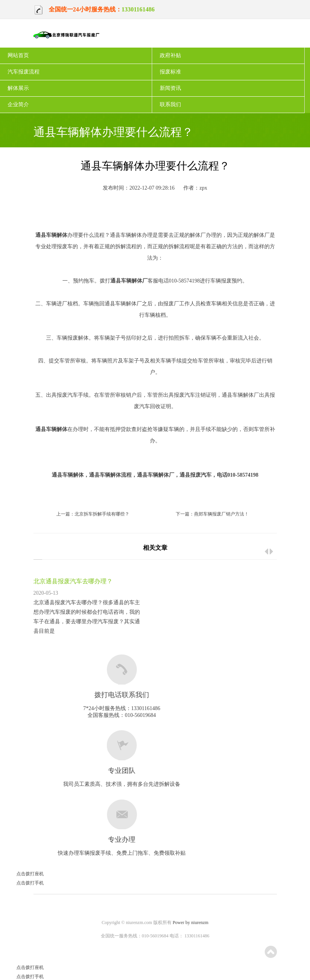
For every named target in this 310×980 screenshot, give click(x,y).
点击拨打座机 (22, 874)
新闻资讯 (170, 88)
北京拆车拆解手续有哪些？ (102, 514)
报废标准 (170, 72)
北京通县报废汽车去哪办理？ (73, 581)
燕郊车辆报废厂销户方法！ (221, 514)
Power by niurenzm (191, 923)
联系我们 (170, 105)
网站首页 (18, 55)
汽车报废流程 (24, 72)
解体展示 (18, 88)
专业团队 (122, 771)
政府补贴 (170, 55)
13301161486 (138, 9)
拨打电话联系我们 (122, 695)
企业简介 (18, 105)
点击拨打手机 (22, 883)
